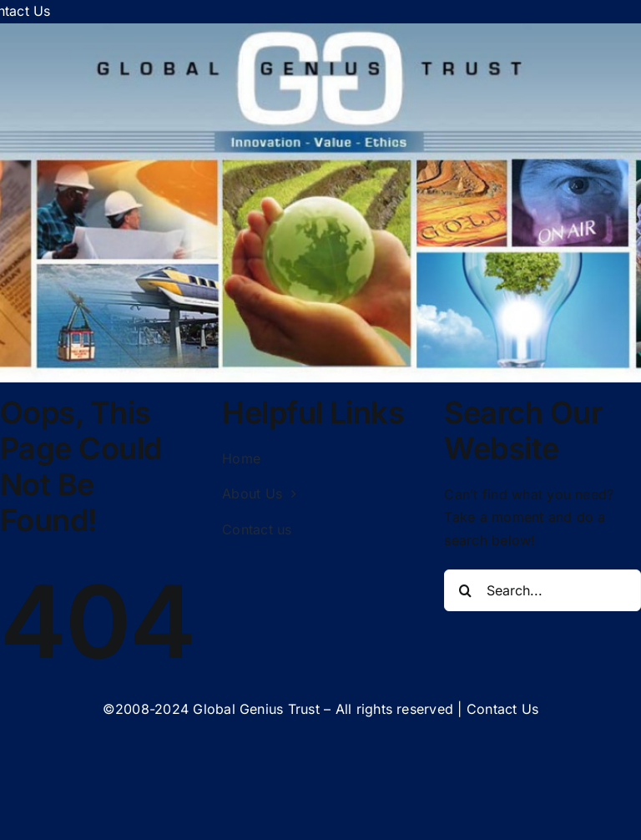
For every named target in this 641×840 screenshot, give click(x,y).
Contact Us (502, 709)
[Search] (465, 590)
